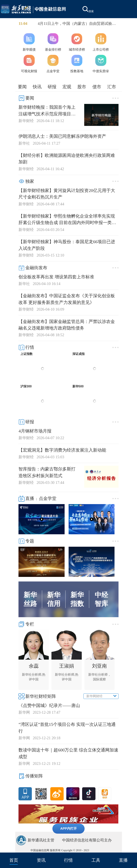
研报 (52, 87)
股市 (82, 87)
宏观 (67, 87)
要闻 (22, 87)
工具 (96, 860)
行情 (68, 860)
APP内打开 (68, 828)
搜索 (88, 9)
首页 (14, 860)
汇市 (112, 87)
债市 (97, 87)
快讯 (37, 87)
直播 (123, 860)
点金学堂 (48, 498)
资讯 (41, 860)
